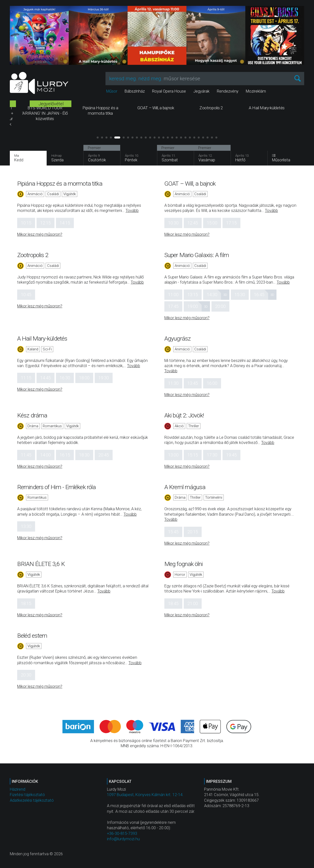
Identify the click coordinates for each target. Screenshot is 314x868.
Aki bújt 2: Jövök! (184, 415)
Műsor (112, 91)
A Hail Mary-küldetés (42, 338)
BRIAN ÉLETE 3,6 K (41, 564)
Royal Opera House (169, 91)
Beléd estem (32, 636)
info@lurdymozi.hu (123, 839)
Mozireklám (256, 91)
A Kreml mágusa (185, 487)
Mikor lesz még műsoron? (40, 234)
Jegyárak (201, 91)
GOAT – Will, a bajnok (190, 184)
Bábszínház (135, 91)
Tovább (132, 211)
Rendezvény (228, 91)
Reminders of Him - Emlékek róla (56, 487)
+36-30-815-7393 (122, 834)
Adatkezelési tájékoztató (32, 800)
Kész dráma (32, 415)
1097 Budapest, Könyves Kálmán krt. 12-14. (145, 795)
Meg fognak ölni (184, 564)
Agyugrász (177, 338)
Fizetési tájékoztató (27, 795)
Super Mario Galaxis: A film (197, 255)
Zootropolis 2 (33, 255)
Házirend (18, 789)
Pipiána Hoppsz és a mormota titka (60, 184)
